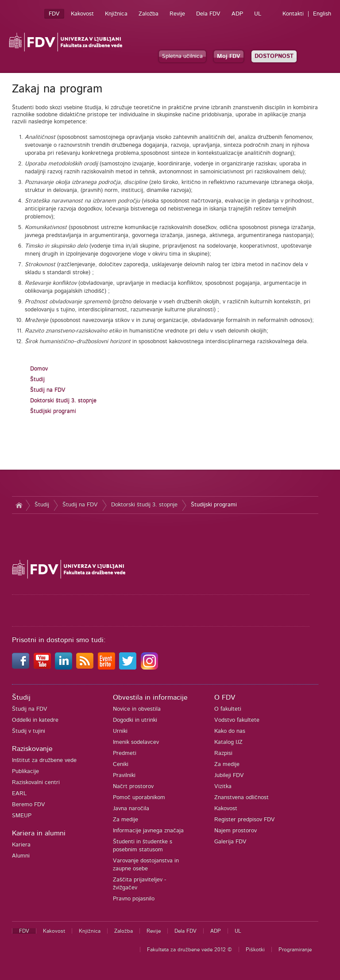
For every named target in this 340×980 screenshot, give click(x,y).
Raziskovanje (32, 749)
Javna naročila (131, 809)
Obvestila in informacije (150, 697)
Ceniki (121, 764)
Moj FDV (229, 56)
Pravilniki (124, 775)
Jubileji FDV (229, 775)
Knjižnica (116, 14)
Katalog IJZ (228, 742)
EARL (19, 794)
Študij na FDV (48, 390)
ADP (237, 14)
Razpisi (223, 753)
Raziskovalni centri (36, 783)
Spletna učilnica (182, 56)
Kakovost (82, 14)
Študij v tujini (29, 731)
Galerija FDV (230, 842)
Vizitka (223, 787)
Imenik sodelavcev (136, 742)
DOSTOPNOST (274, 56)
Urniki (120, 731)
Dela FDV (208, 14)
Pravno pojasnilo (134, 899)
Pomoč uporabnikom (139, 798)
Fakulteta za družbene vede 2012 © (189, 949)
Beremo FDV (29, 805)
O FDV (225, 697)
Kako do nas (230, 731)
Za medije (126, 820)
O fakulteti (228, 709)
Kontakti (293, 14)
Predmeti (125, 753)
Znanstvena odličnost (241, 798)
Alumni (21, 856)
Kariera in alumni (39, 833)
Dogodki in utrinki (135, 720)
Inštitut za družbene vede (44, 760)
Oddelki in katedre (35, 720)
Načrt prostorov (133, 787)
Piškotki (255, 949)
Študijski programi (53, 412)
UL (258, 14)
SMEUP (22, 816)
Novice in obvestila (137, 709)
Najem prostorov (236, 831)
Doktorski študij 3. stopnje (63, 401)
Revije (177, 14)
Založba (149, 14)
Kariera (21, 845)
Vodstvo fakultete (237, 720)
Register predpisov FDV (245, 820)
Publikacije (25, 771)
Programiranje (295, 949)
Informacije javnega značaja (148, 831)
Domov (39, 369)
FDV (54, 14)
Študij (37, 380)
